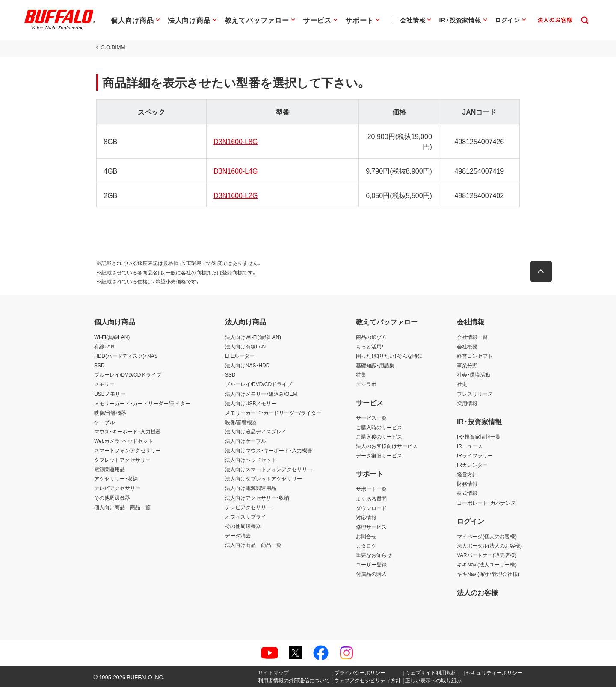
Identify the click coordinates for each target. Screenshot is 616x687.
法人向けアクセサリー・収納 (257, 498)
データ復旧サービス (379, 455)
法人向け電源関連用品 (251, 488)
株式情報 (467, 493)
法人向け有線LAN (245, 346)
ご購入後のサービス (379, 436)
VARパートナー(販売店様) (487, 555)
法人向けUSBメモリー (251, 403)
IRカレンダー (472, 465)
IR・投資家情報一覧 (479, 436)
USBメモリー (110, 394)
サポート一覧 (371, 489)
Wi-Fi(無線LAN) (112, 337)
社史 (462, 384)
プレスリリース (475, 394)
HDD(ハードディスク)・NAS (126, 356)
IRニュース (470, 446)
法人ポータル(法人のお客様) (489, 545)
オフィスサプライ (246, 516)
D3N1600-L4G (235, 171)
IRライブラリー (475, 455)
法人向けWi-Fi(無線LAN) (253, 337)
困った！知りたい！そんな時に (389, 356)
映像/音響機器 (110, 413)
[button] (543, 271)
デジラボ (366, 384)
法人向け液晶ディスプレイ (256, 431)
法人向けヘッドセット (251, 460)
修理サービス (371, 527)
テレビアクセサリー (117, 488)
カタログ (366, 545)
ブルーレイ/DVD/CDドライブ (128, 374)
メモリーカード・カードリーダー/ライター (142, 403)
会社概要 (467, 346)
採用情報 (467, 403)
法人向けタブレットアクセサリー (264, 478)
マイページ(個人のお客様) (487, 536)
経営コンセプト (475, 356)
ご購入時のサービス (379, 427)
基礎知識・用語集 (375, 365)
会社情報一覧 (472, 337)
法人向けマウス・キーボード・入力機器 (269, 450)
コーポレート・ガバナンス (486, 503)
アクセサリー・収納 (116, 478)
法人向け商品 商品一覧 (253, 545)
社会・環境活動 (474, 374)
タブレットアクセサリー (122, 460)
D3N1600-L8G (235, 141)
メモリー (104, 384)
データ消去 (238, 535)
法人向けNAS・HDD (247, 365)
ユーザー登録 (371, 564)
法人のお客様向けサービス (387, 446)
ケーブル (104, 422)
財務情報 (467, 484)
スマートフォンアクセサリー (127, 450)
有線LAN (104, 346)
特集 (361, 374)
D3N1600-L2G (235, 195)
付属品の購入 (371, 574)
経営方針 (467, 474)
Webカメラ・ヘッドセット (124, 441)
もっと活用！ (370, 346)
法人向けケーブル (246, 441)
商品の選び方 (371, 337)
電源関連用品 (110, 469)
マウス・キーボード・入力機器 (127, 431)
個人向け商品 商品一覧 (122, 507)
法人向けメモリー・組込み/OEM (261, 394)
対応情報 (366, 517)
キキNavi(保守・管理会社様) (488, 574)
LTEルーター (240, 356)
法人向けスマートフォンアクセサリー (269, 469)
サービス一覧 (371, 418)
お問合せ (366, 536)
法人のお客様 (477, 592)
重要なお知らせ (374, 555)
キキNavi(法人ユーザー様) (487, 564)
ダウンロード (371, 508)
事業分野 (467, 365)
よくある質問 (371, 498)
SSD (99, 365)
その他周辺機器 (112, 498)
